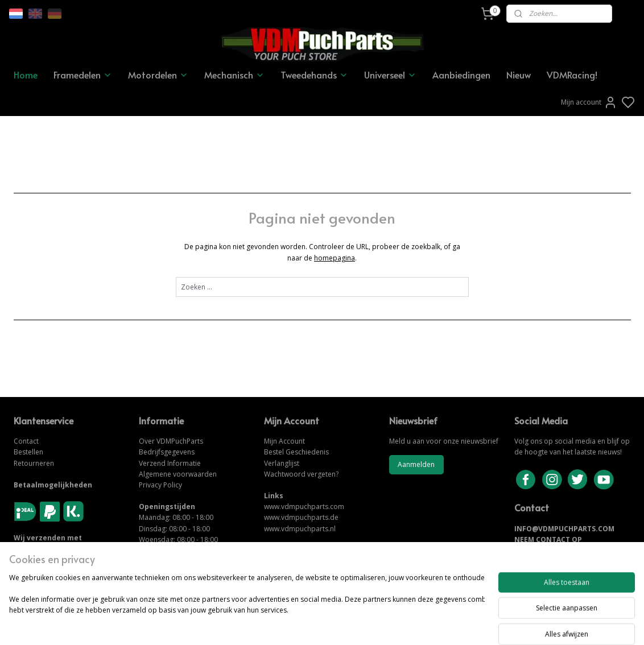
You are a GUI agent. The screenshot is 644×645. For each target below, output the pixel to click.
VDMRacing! (572, 75)
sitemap (361, 624)
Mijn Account (284, 441)
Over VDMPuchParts (171, 441)
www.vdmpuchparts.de (301, 517)
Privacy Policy (160, 485)
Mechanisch (234, 75)
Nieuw (519, 75)
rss (385, 624)
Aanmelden (416, 464)
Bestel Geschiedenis (296, 452)
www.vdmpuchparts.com (304, 507)
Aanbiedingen (461, 75)
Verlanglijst (282, 463)
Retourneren (34, 463)
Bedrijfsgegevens (167, 452)
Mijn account (589, 102)
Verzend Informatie (170, 463)
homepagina (335, 258)
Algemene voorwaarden (178, 474)
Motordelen (158, 75)
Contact (26, 441)
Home (26, 75)
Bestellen (28, 452)
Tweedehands (314, 75)
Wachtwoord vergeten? (301, 474)
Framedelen (83, 75)
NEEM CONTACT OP (548, 539)
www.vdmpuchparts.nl (300, 529)
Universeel (390, 75)
